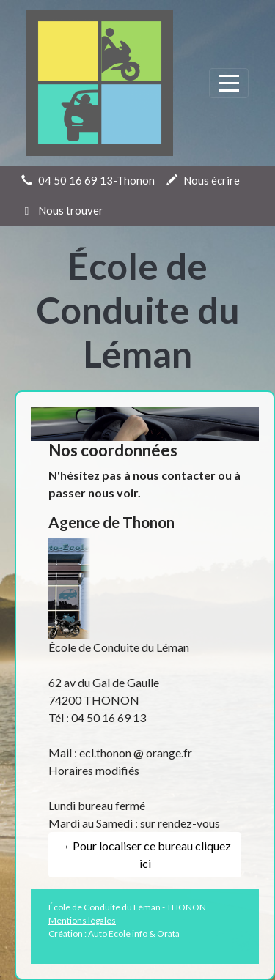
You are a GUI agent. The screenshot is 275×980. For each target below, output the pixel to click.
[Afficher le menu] (229, 83)
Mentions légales (82, 920)
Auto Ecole (109, 933)
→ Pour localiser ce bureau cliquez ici (145, 854)
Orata (168, 933)
